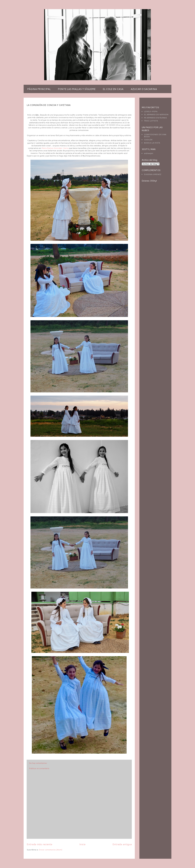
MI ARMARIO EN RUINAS (155, 118)
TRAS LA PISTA (151, 121)
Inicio (82, 844)
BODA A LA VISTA (152, 143)
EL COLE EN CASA (113, 89)
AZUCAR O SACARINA (144, 89)
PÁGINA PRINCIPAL (39, 89)
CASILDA (148, 140)
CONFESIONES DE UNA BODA (155, 135)
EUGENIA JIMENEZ (153, 174)
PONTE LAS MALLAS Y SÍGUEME (77, 89)
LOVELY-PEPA (151, 111)
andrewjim (149, 153)
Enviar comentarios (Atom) (51, 850)
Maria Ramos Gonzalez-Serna (55, 148)
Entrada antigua (122, 844)
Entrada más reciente (39, 844)
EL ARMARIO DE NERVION (156, 114)
